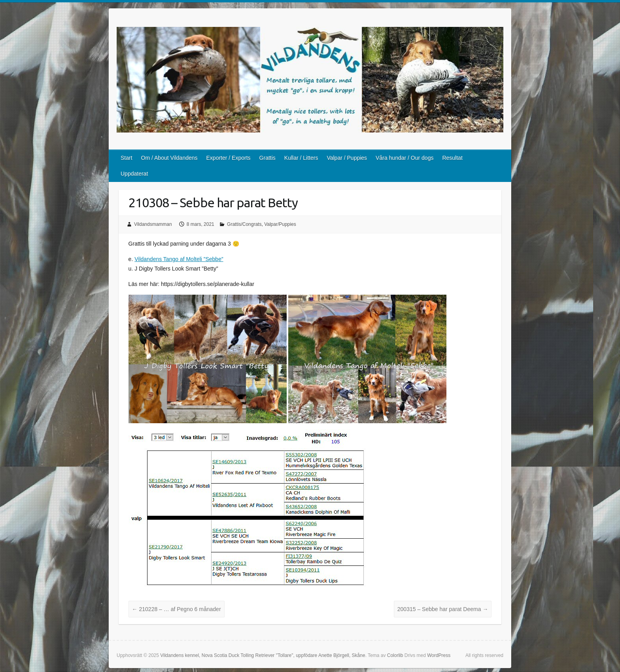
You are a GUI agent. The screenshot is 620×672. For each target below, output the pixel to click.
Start (127, 158)
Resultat (452, 158)
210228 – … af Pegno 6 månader (177, 609)
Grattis (267, 158)
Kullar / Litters (301, 158)
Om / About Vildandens (169, 158)
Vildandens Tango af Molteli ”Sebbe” (179, 259)
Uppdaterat (134, 174)
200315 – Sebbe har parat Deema (443, 609)
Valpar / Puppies (347, 158)
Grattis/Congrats (244, 224)
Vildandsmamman (153, 224)
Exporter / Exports (229, 158)
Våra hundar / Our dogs (405, 158)
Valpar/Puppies (280, 224)
